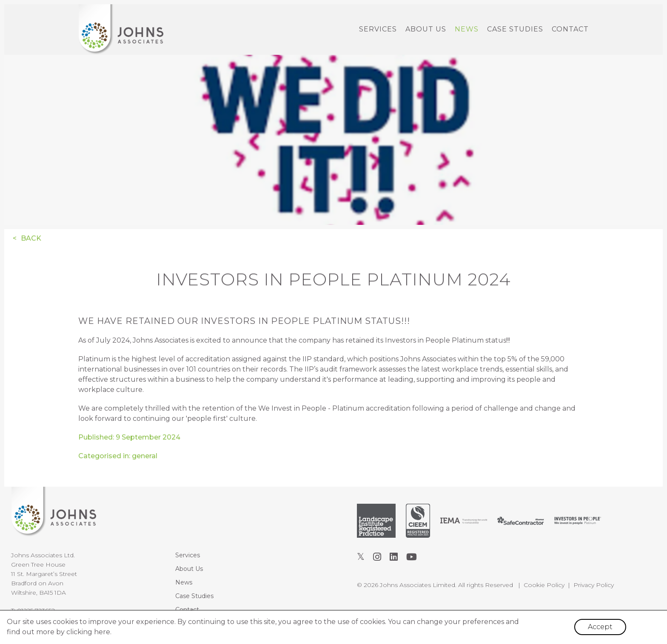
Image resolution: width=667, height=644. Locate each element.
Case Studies (515, 29)
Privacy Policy (594, 585)
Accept (600, 627)
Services (378, 29)
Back (31, 238)
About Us (426, 29)
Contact (570, 29)
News (467, 29)
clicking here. (89, 632)
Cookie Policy (544, 585)
